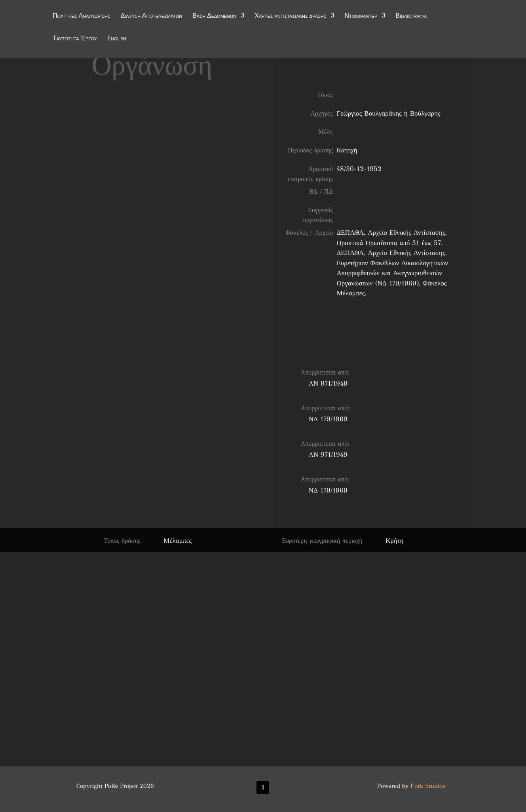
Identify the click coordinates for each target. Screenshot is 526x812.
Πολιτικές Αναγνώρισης (82, 17)
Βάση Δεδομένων (214, 17)
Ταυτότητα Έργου (75, 39)
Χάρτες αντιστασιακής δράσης (290, 17)
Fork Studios (428, 786)
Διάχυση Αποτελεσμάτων (152, 17)
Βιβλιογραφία (411, 17)
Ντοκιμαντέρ (361, 17)
